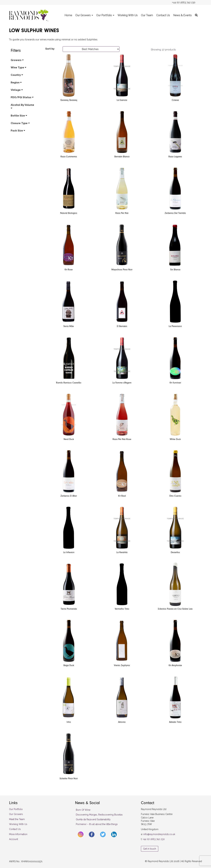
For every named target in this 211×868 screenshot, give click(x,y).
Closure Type (20, 123)
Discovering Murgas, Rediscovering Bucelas (99, 815)
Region (16, 83)
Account (14, 839)
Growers (17, 60)
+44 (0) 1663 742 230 (154, 839)
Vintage (17, 90)
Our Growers (84, 15)
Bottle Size (19, 116)
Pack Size (18, 131)
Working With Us (128, 15)
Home (68, 15)
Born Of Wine (83, 810)
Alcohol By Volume (22, 106)
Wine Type (18, 68)
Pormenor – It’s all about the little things (97, 824)
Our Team (147, 15)
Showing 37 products (163, 50)
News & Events (182, 15)
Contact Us (163, 15)
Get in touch (150, 849)
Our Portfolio (105, 15)
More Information (18, 834)
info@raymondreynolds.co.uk (159, 834)
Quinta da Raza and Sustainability (93, 819)
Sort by (50, 49)
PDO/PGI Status (22, 97)
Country (17, 75)
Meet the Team (17, 819)
